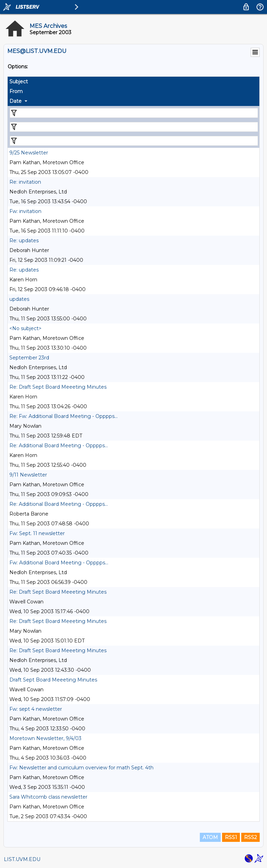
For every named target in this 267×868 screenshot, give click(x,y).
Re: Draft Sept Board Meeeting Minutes (58, 387)
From (16, 91)
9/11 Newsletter (28, 475)
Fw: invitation (25, 211)
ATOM (210, 837)
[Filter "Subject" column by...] (134, 113)
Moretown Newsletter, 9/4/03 (45, 738)
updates (19, 299)
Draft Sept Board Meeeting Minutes (53, 680)
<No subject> (25, 328)
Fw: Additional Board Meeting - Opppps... (59, 563)
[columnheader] (133, 82)
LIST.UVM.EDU (22, 859)
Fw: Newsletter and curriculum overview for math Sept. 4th (81, 768)
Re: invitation (25, 182)
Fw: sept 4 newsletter (36, 709)
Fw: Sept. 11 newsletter (37, 533)
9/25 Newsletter (29, 153)
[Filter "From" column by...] (134, 127)
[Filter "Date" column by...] (134, 141)
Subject (19, 82)
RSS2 (250, 837)
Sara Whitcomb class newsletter (48, 797)
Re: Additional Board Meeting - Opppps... (59, 446)
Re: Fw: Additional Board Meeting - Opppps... (64, 416)
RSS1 (231, 837)
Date (15, 101)
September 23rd (29, 358)
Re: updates (24, 241)
